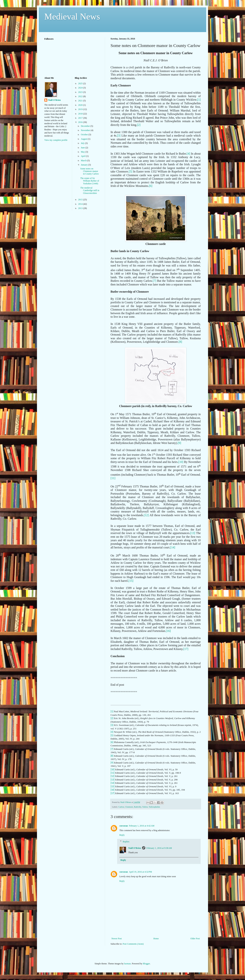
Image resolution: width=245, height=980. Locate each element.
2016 (81, 122)
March (84, 161)
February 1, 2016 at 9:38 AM (159, 848)
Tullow (145, 807)
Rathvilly (138, 807)
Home (156, 939)
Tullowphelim (154, 807)
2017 (81, 118)
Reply (122, 835)
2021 (81, 101)
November (86, 130)
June (83, 148)
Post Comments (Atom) (133, 944)
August (84, 139)
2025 (81, 83)
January (84, 165)
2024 (81, 88)
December (86, 126)
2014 (81, 204)
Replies (126, 842)
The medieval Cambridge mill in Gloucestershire (90, 190)
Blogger (146, 964)
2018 (81, 114)
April (83, 156)
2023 (81, 92)
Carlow (121, 807)
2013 (81, 208)
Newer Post (117, 939)
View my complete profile (56, 140)
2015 (81, 200)
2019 (81, 109)
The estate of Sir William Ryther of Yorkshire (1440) (90, 181)
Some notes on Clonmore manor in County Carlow (89, 171)
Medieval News (72, 16)
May (83, 152)
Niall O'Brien (135, 848)
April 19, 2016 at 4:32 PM (140, 872)
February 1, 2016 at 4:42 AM (142, 826)
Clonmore (129, 807)
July (83, 143)
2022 (81, 96)
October (85, 135)
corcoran (124, 826)
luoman (127, 964)
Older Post (195, 939)
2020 (81, 105)
